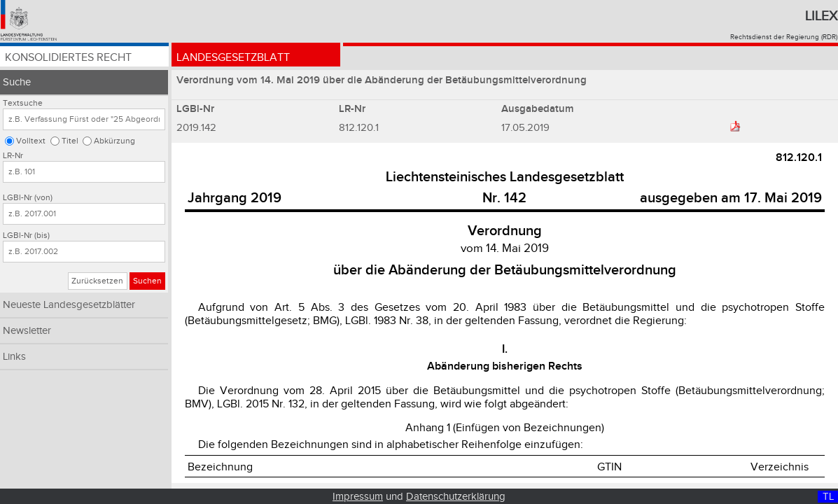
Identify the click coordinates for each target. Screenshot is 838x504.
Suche (17, 82)
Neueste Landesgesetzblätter (69, 305)
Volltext (31, 141)
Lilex (821, 16)
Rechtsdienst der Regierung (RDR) (784, 37)
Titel (70, 141)
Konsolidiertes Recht (68, 58)
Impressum (358, 497)
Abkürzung (114, 141)
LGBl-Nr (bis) (26, 236)
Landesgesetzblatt (233, 58)
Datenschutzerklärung (456, 497)
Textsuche (23, 103)
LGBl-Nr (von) (28, 198)
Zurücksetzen (97, 281)
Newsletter (27, 331)
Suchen (147, 281)
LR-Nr (13, 156)
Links (14, 357)
